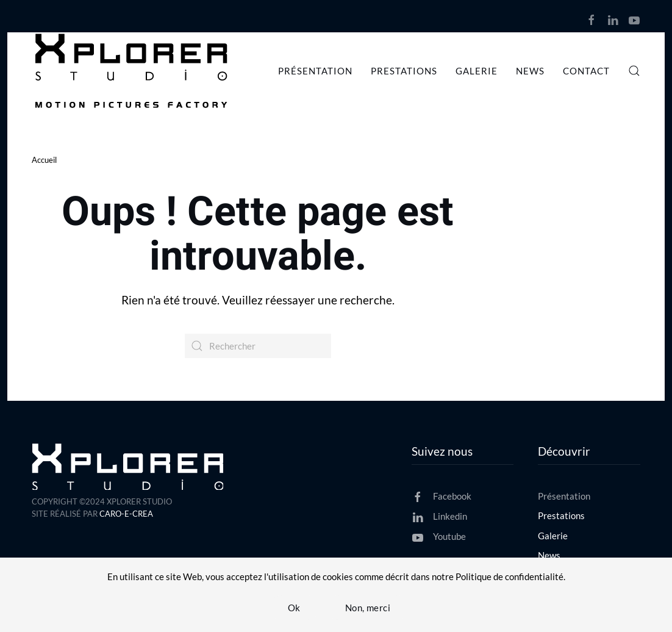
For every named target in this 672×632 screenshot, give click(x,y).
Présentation (315, 71)
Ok (294, 608)
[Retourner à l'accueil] (133, 71)
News (530, 71)
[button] (634, 71)
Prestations (404, 71)
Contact (586, 71)
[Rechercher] (258, 346)
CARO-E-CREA (126, 514)
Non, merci (368, 608)
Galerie (477, 71)
